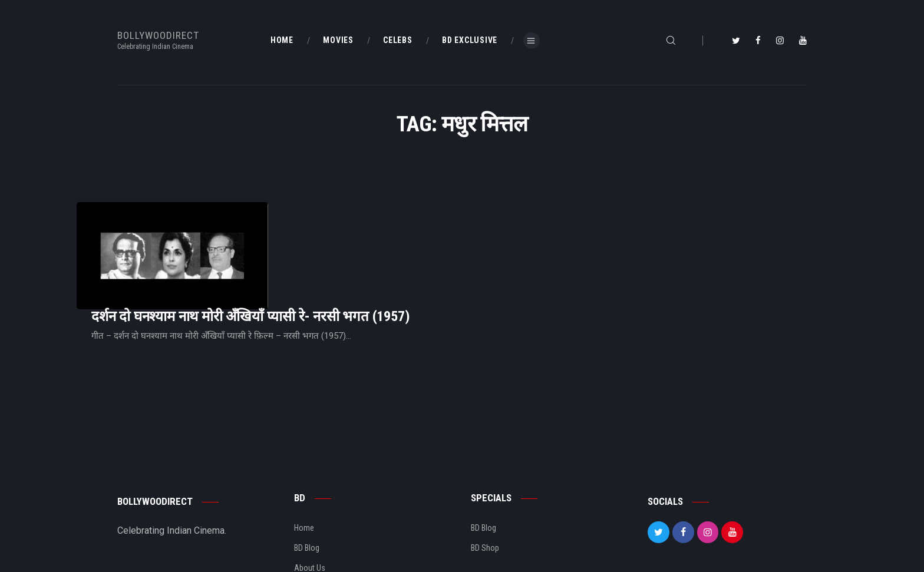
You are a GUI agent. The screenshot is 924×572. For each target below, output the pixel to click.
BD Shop (485, 490)
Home (304, 469)
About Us (310, 510)
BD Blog (307, 490)
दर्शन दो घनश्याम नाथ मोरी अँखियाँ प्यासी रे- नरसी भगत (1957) (398, 234)
